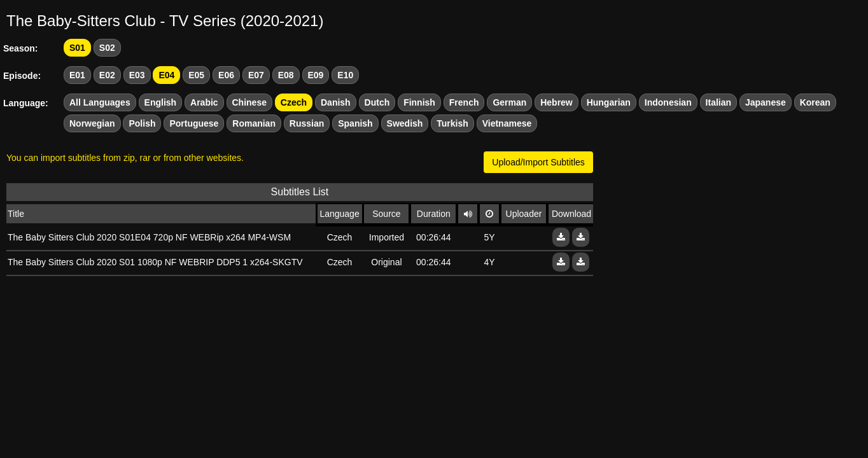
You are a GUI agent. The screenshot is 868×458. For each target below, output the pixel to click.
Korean (815, 102)
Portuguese (194, 123)
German (509, 102)
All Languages (100, 102)
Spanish (355, 123)
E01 (77, 75)
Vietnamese (507, 123)
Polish (142, 123)
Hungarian (609, 102)
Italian (718, 102)
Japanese (766, 102)
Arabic (204, 102)
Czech (294, 102)
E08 (286, 75)
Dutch (377, 102)
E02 (107, 75)
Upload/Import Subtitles (538, 162)
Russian (307, 123)
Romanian (254, 123)
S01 (77, 48)
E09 (316, 75)
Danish (336, 102)
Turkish (452, 123)
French (464, 102)
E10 (345, 75)
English (161, 102)
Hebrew (556, 102)
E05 (196, 75)
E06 (226, 75)
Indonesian (668, 102)
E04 (166, 75)
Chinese (249, 102)
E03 (137, 75)
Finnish (419, 102)
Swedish (405, 123)
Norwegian (92, 123)
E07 (256, 75)
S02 (107, 48)
